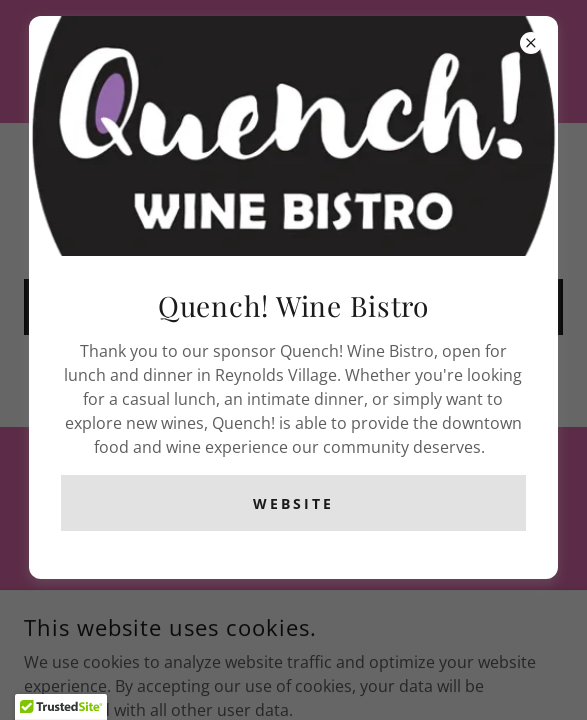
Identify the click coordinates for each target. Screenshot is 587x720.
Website (293, 503)
